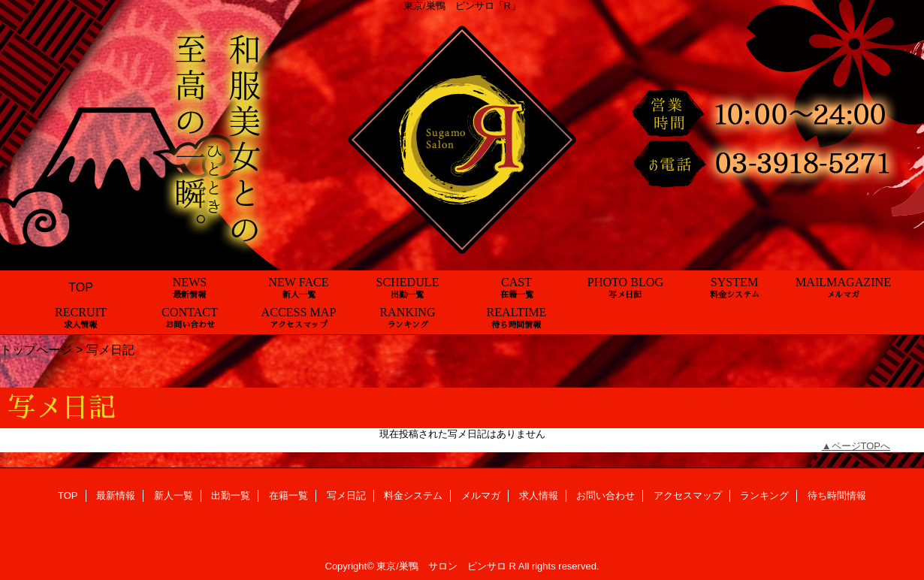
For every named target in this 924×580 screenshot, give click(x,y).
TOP (81, 287)
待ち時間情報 (837, 495)
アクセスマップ (688, 495)
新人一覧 (174, 495)
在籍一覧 (288, 495)
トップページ (36, 349)
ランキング (764, 495)
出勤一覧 (231, 495)
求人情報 (539, 495)
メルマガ (481, 495)
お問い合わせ (605, 495)
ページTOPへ (861, 446)
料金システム (413, 495)
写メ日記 (346, 495)
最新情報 (116, 495)
